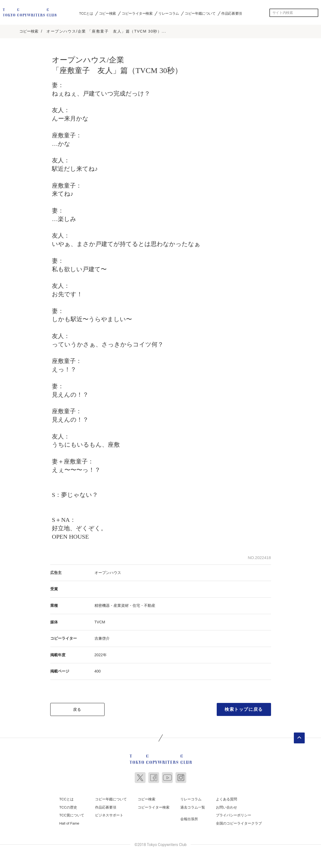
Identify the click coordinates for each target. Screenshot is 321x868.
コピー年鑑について (200, 13)
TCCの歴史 (68, 806)
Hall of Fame (69, 822)
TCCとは (86, 13)
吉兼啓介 (102, 637)
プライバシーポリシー (234, 814)
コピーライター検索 (137, 13)
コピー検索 (107, 13)
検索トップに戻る (244, 708)
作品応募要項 (232, 13)
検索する (314, 13)
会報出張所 (189, 818)
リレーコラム (169, 13)
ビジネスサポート (109, 814)
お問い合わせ (226, 806)
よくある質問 (226, 798)
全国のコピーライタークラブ (239, 822)
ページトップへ (299, 737)
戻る (77, 708)
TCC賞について (72, 814)
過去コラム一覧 (193, 806)
